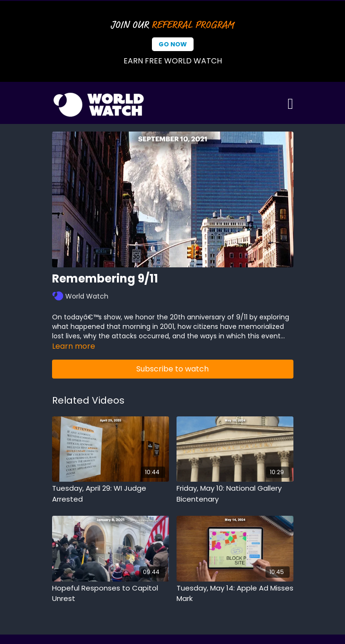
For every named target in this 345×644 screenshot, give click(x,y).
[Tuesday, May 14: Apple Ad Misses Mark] (235, 594)
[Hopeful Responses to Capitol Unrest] (111, 594)
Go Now (173, 44)
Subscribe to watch (172, 369)
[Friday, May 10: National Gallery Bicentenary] (235, 494)
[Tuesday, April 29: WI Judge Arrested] (111, 494)
